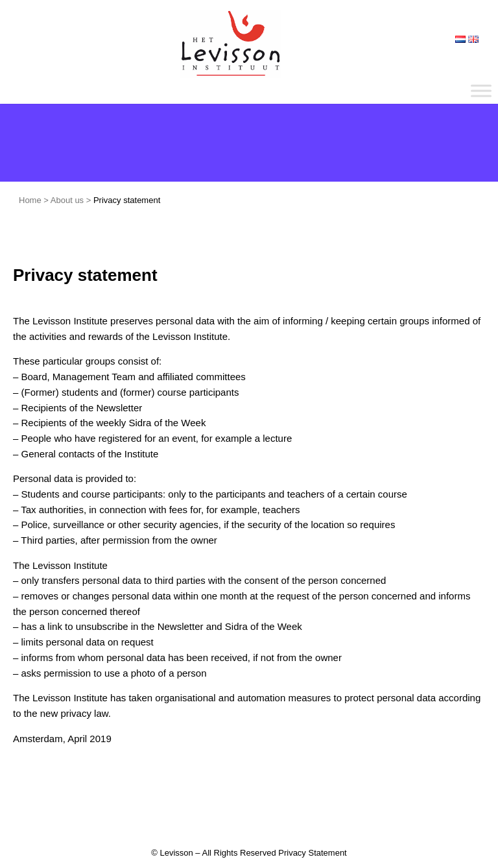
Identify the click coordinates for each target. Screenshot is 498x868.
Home (30, 200)
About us (67, 200)
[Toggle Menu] (481, 90)
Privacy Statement (313, 853)
